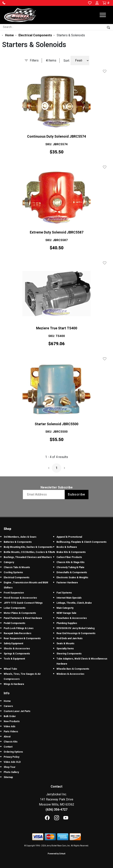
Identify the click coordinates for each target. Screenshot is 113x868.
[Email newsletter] (45, 495)
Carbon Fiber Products (69, 557)
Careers (8, 706)
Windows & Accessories (70, 674)
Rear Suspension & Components (22, 638)
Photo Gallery (11, 772)
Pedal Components (15, 623)
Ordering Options (13, 752)
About (7, 737)
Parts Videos (11, 732)
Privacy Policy (11, 757)
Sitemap (8, 777)
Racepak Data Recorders (18, 633)
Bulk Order (10, 716)
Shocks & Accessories (17, 649)
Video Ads (10, 726)
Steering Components (69, 654)
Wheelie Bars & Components (73, 669)
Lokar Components (15, 608)
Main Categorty (65, 608)
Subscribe (76, 494)
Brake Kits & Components (71, 552)
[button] (4, 3)
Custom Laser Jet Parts (17, 711)
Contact (8, 747)
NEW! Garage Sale (66, 613)
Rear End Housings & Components (76, 633)
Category (9, 562)
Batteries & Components (18, 542)
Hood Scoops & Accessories (20, 598)
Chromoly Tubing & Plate (70, 567)
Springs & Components (17, 654)
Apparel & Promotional (69, 537)
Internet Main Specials (69, 598)
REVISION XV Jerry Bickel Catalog (75, 628)
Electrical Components (17, 577)
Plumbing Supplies (67, 623)
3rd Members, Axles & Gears (20, 537)
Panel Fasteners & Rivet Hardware (23, 618)
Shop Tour (10, 767)
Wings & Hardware (14, 684)
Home (7, 701)
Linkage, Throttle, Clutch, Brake (74, 603)
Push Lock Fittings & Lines (19, 628)
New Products (12, 721)
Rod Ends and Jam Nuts (70, 638)
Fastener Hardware (67, 583)
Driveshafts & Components (72, 572)
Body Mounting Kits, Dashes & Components (28, 547)
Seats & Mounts (65, 643)
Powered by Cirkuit (56, 854)
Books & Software (67, 547)
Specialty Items (65, 649)
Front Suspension (14, 593)
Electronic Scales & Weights (72, 577)
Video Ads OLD (12, 762)
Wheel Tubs (10, 669)
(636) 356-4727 (56, 810)
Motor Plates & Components (20, 613)
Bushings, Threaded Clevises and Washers (28, 557)
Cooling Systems (13, 572)
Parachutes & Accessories (72, 618)
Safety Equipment (13, 643)
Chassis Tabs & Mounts (17, 567)
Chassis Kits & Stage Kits (71, 562)
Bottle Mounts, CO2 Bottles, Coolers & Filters (29, 552)
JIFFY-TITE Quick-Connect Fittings (23, 603)
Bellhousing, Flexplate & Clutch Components (82, 542)
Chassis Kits (11, 742)
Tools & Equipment (14, 659)
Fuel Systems (64, 593)
